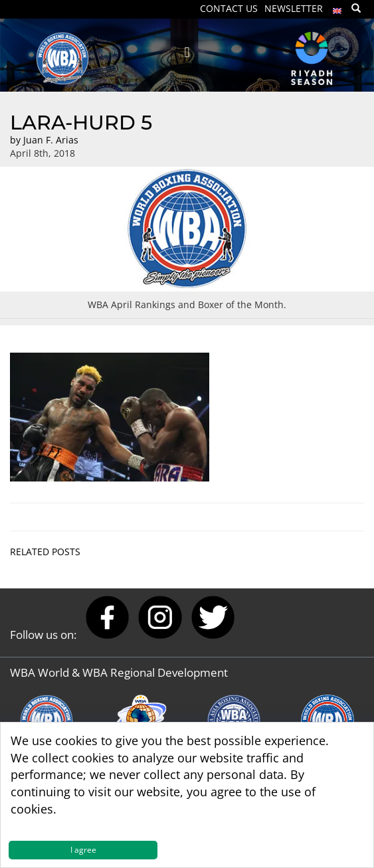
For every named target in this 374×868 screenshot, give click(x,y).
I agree (83, 850)
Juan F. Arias (51, 140)
